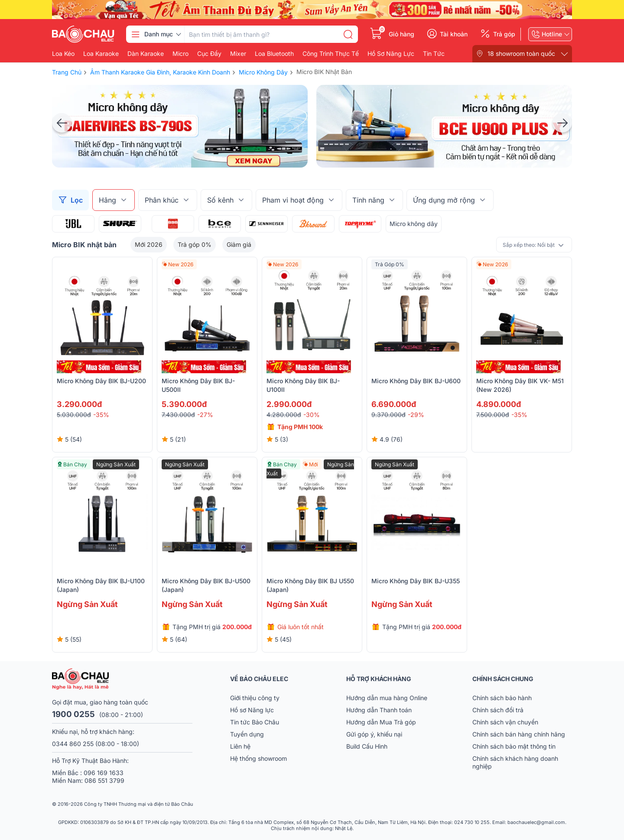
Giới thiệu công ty (255, 698)
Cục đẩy (209, 54)
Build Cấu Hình (367, 746)
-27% (205, 415)
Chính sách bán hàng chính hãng (519, 734)
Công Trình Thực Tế (331, 54)
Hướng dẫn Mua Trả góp (381, 722)
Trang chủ (67, 72)
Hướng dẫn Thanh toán (379, 710)
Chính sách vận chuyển (505, 722)
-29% (416, 415)
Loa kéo (63, 54)
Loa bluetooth (274, 54)
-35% (101, 415)
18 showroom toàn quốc (521, 53)
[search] (348, 34)
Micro (180, 54)
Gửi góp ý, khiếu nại (374, 734)
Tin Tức (434, 54)
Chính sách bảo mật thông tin (514, 746)
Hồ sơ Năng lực (252, 710)
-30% (312, 415)
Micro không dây (414, 224)
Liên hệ (240, 746)
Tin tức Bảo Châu (255, 722)
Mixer (238, 54)
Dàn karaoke (146, 54)
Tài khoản (454, 34)
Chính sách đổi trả (498, 710)
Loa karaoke (101, 54)
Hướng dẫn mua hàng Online (387, 698)
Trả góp (504, 34)
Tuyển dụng (247, 734)
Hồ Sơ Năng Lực (391, 54)
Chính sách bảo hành (502, 698)
